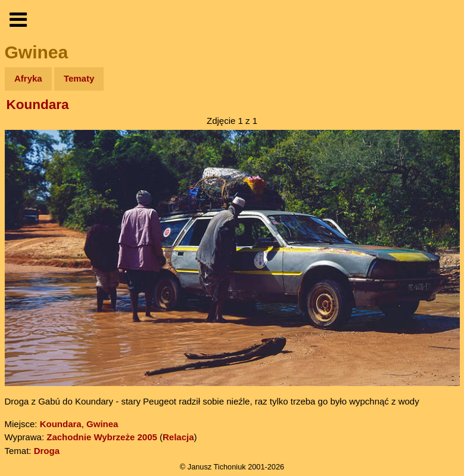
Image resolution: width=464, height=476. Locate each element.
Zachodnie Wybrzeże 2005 (102, 437)
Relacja (178, 437)
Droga (47, 451)
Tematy (79, 78)
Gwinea (102, 424)
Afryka (28, 78)
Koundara (38, 105)
